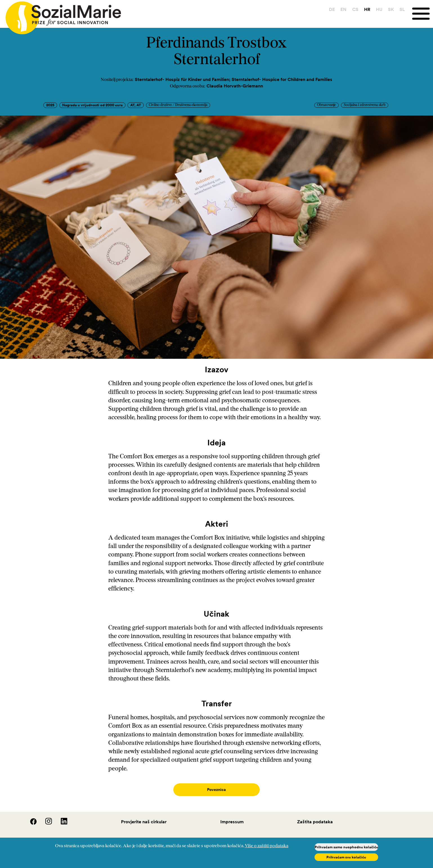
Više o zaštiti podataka (267, 846)
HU (379, 9)
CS (355, 9)
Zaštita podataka (315, 816)
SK (391, 9)
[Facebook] (30, 818)
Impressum (232, 816)
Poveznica (216, 790)
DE (332, 9)
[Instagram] (45, 818)
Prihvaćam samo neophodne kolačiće (346, 847)
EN (343, 9)
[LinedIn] (60, 818)
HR (367, 9)
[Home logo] (60, 15)
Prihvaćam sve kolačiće (346, 857)
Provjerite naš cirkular (144, 816)
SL (402, 9)
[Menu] (423, 14)
